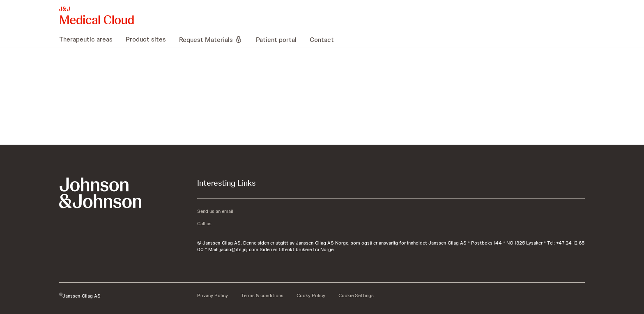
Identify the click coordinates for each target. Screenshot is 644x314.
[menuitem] (89, 39)
